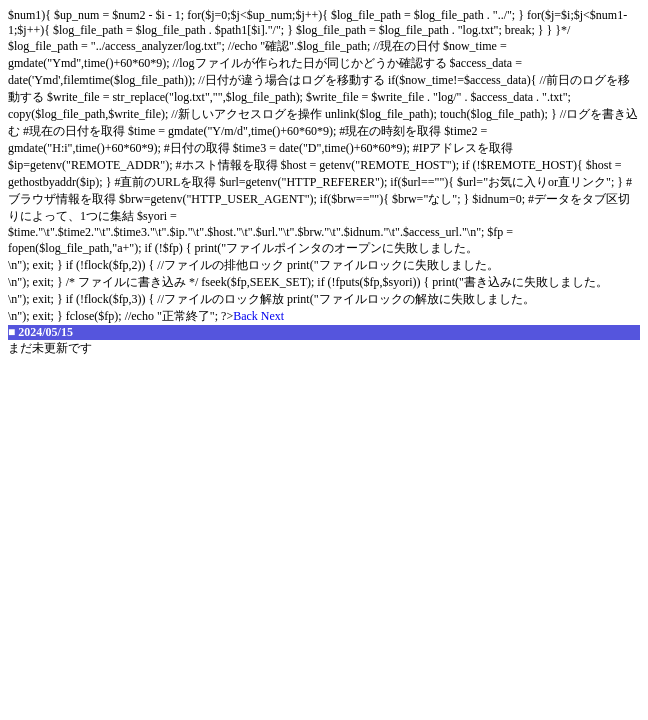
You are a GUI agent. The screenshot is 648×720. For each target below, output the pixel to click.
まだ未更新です (50, 348)
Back (245, 316)
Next (272, 316)
